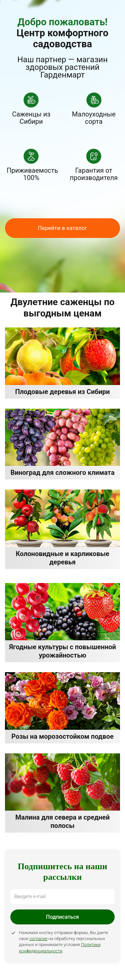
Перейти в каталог (63, 228)
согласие (38, 939)
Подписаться (62, 917)
